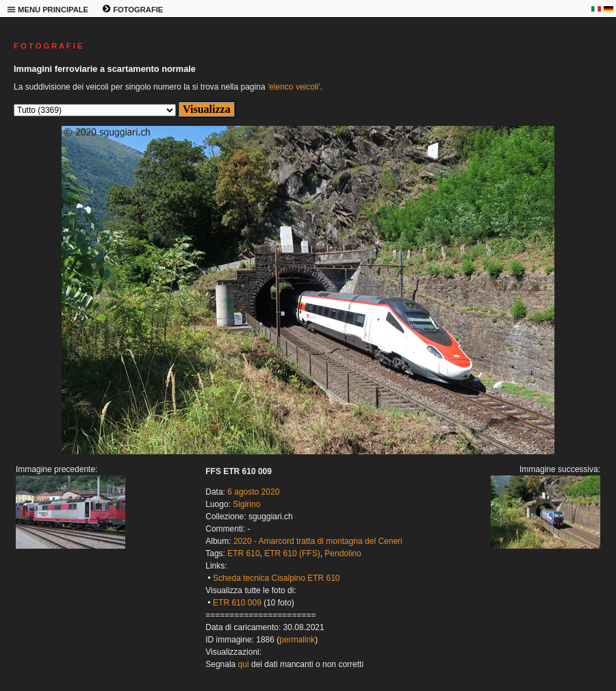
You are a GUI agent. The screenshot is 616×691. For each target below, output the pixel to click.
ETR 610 (243, 553)
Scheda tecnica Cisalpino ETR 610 (276, 578)
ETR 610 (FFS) (292, 553)
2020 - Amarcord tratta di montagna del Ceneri (318, 541)
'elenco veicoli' (294, 87)
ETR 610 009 (237, 603)
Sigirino (246, 504)
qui (244, 664)
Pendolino (343, 553)
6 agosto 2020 (253, 492)
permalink (297, 640)
